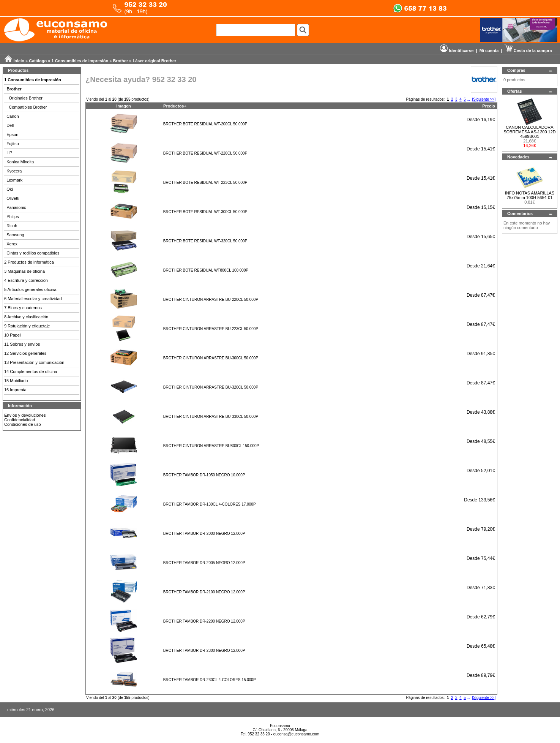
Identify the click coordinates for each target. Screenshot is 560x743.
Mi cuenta (489, 51)
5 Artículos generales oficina (30, 289)
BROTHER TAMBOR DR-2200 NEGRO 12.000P (204, 621)
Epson (12, 134)
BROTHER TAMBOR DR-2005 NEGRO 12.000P (204, 563)
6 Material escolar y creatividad (33, 299)
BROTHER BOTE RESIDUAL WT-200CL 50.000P (205, 124)
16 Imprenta (15, 390)
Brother (121, 61)
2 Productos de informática (29, 262)
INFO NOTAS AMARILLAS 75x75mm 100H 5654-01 (530, 195)
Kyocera (14, 171)
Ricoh (12, 226)
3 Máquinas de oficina (24, 271)
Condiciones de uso (23, 424)
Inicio (19, 61)
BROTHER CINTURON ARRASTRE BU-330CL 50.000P (211, 417)
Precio (489, 106)
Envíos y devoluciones (25, 415)
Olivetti (13, 198)
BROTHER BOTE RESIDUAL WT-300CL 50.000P (205, 212)
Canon (13, 116)
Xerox (12, 244)
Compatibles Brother (28, 107)
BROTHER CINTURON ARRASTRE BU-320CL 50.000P (211, 387)
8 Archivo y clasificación (26, 317)
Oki (10, 189)
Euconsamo (280, 726)
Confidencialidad (20, 420)
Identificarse (457, 51)
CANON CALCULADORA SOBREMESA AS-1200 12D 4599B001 (530, 132)
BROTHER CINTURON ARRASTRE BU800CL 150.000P (211, 446)
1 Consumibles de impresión (80, 61)
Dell (10, 125)
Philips (13, 217)
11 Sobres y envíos (22, 344)
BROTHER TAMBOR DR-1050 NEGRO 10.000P (204, 475)
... (469, 99)
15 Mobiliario (16, 381)
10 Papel (12, 335)
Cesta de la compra (528, 51)
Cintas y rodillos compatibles (33, 253)
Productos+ (175, 106)
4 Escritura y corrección (26, 280)
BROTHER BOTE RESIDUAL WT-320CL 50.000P (205, 241)
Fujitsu (13, 144)
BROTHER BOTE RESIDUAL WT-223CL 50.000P (205, 183)
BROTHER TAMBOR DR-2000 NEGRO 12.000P (204, 534)
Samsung (15, 235)
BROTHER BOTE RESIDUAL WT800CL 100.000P (206, 270)
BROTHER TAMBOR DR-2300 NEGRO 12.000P (204, 651)
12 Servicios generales (25, 353)
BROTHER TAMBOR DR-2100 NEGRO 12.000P (204, 592)
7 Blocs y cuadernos (23, 308)
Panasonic (16, 207)
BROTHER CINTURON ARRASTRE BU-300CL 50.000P (211, 358)
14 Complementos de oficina (31, 371)
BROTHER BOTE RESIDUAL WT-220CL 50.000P (205, 153)
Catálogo (38, 61)
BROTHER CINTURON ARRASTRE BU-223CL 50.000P (211, 329)
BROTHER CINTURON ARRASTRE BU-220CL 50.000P (211, 300)
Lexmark (14, 180)
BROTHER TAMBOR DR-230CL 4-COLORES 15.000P (210, 680)
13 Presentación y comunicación (34, 362)
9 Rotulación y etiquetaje (27, 326)
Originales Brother (26, 98)
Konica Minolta (20, 162)
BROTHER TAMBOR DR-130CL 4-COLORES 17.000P (210, 504)
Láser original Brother (154, 61)
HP (9, 153)
